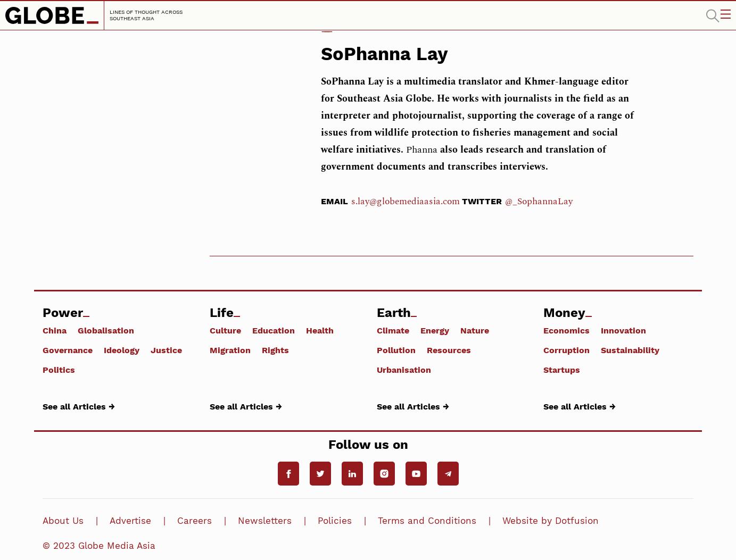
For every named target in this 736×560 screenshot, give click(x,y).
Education (274, 330)
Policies (335, 521)
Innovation (623, 330)
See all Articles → (79, 406)
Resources (449, 350)
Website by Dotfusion (551, 521)
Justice (166, 350)
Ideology (122, 350)
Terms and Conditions (427, 521)
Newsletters (265, 521)
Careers (195, 521)
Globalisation (106, 330)
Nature (475, 330)
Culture (225, 330)
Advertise (130, 521)
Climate (393, 330)
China (55, 330)
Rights (275, 350)
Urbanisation (404, 370)
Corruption (567, 350)
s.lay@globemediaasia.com (406, 201)
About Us (63, 521)
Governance (68, 350)
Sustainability (630, 350)
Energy (435, 330)
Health (320, 330)
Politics (59, 370)
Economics (567, 330)
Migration (230, 350)
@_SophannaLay (539, 201)
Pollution (396, 350)
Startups (562, 370)
